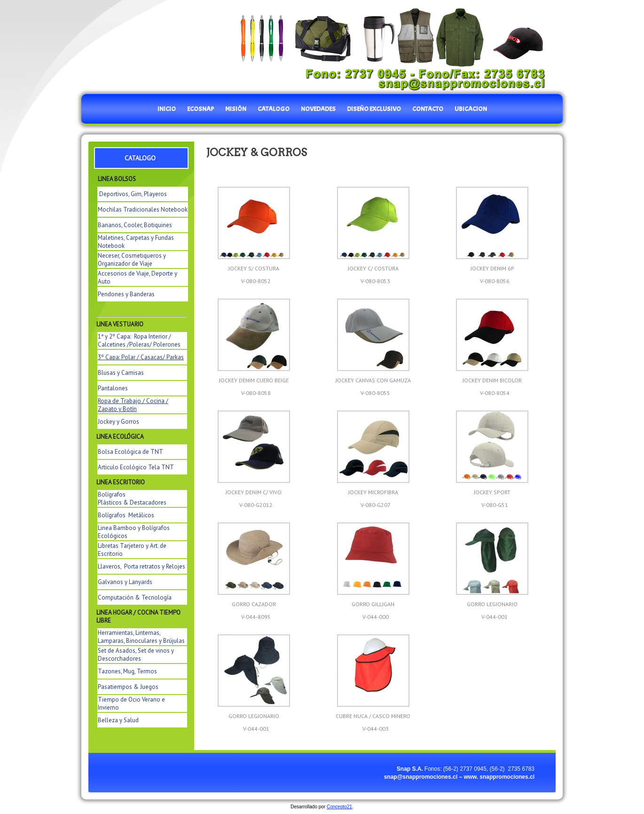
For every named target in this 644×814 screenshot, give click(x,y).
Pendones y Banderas (126, 294)
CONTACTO (428, 109)
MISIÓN (236, 109)
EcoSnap (200, 109)
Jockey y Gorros (118, 422)
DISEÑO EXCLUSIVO (374, 109)
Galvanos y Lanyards (125, 582)
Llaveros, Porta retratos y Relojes (141, 566)
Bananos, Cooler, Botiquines (135, 225)
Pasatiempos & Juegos (128, 687)
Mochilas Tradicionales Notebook (143, 209)
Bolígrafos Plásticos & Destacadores (132, 498)
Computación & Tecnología (135, 597)
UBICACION (471, 109)
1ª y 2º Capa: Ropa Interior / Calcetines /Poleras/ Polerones (139, 340)
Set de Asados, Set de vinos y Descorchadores (136, 655)
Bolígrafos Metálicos (126, 515)
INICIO (167, 109)
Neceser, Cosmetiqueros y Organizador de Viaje (132, 260)
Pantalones (113, 388)
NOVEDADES (318, 109)
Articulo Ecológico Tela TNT (136, 467)
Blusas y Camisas (121, 373)
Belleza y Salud (118, 720)
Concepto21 (339, 807)
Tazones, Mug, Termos (127, 671)
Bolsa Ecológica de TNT (130, 452)
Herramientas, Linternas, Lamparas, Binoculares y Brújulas (141, 637)
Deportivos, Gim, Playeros (133, 194)
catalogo (274, 109)
